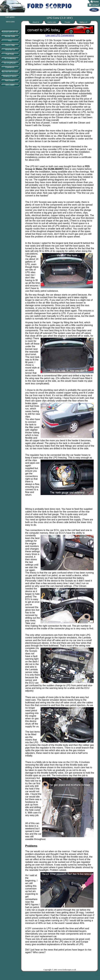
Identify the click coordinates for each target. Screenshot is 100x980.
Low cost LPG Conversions (60, 34)
